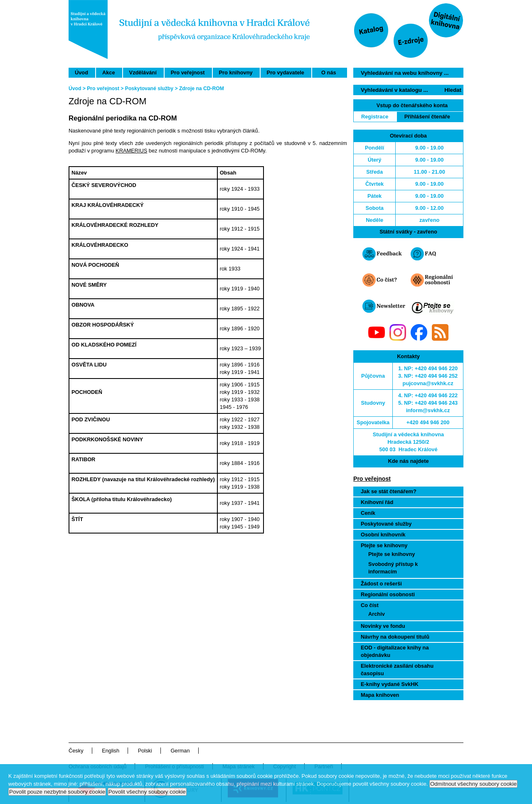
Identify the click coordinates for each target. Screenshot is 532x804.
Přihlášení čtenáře (427, 117)
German (180, 751)
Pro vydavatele (286, 73)
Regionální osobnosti (388, 594)
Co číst (370, 605)
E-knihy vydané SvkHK (390, 684)
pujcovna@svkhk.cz (428, 383)
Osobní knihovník (383, 535)
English (111, 751)
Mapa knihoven (380, 695)
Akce (109, 73)
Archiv (377, 614)
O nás (329, 73)
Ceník (368, 513)
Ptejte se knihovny (384, 545)
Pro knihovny (236, 73)
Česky (76, 751)
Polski (145, 751)
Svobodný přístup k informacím (393, 568)
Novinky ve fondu (383, 626)
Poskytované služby (386, 524)
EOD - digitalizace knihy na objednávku (395, 651)
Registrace (375, 117)
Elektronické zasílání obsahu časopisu (397, 670)
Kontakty (408, 356)
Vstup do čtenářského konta (412, 105)
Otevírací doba (408, 136)
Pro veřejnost (188, 73)
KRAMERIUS (131, 151)
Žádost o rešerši (381, 584)
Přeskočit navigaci (347, 4)
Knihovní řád (377, 502)
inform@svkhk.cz (428, 410)
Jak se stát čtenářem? (389, 491)
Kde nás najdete (408, 461)
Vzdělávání (143, 73)
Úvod (81, 73)
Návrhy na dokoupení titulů (395, 637)
